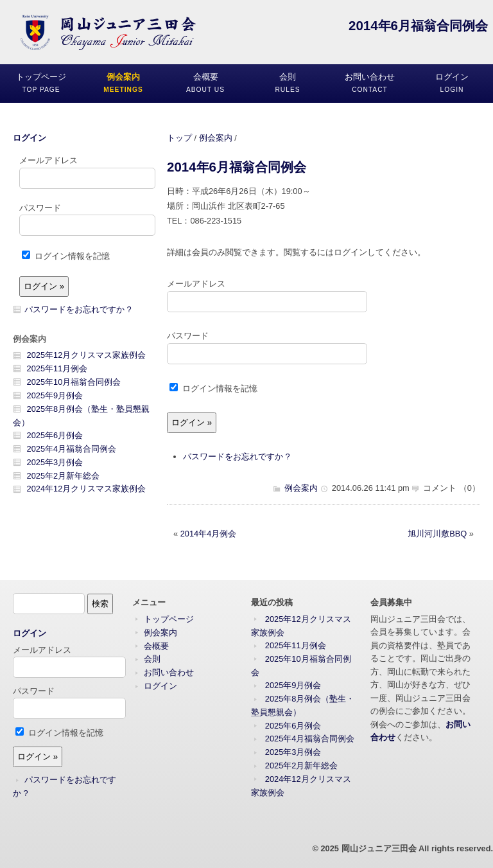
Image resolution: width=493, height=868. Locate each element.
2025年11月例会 (57, 368)
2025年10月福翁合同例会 (74, 382)
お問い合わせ (169, 672)
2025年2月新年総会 (64, 476)
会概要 (156, 646)
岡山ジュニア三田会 (379, 848)
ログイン (30, 138)
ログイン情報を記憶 (213, 388)
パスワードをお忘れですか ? (237, 456)
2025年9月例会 (55, 395)
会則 (152, 659)
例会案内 (216, 138)
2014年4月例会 (209, 534)
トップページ (169, 619)
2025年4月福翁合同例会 (72, 449)
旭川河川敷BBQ (437, 534)
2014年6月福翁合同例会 (237, 167)
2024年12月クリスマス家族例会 (87, 489)
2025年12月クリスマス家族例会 (87, 355)
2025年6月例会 (55, 435)
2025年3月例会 (55, 462)
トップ (179, 138)
